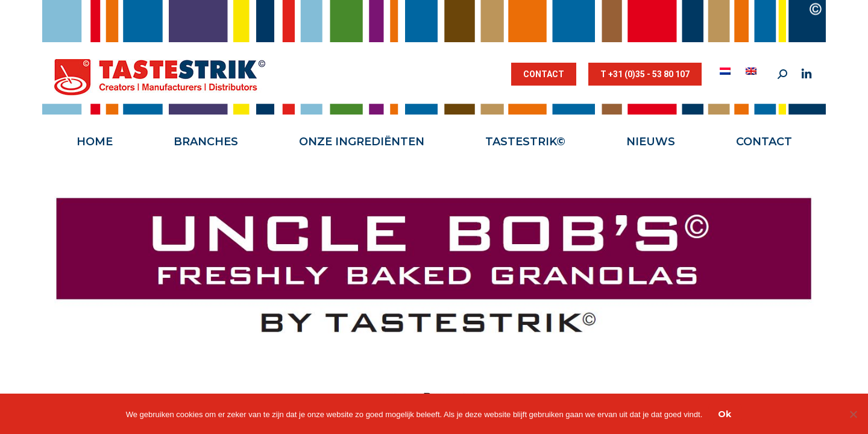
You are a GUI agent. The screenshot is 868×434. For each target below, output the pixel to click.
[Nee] (853, 414)
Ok (725, 414)
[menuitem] (727, 71)
